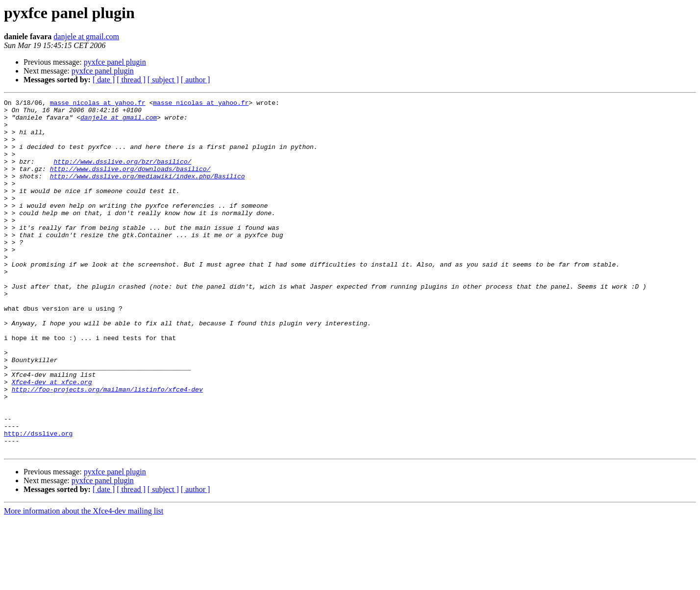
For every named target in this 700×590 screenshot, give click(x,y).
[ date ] (104, 80)
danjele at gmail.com (86, 37)
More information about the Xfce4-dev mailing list (84, 581)
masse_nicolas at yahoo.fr (98, 104)
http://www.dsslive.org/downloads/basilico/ (130, 183)
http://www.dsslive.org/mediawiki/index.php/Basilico (148, 192)
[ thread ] (131, 80)
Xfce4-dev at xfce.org (52, 439)
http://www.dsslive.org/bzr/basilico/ (122, 174)
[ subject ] (163, 80)
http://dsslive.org (38, 501)
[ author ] (196, 80)
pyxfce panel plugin (115, 62)
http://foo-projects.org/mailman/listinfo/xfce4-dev (107, 448)
